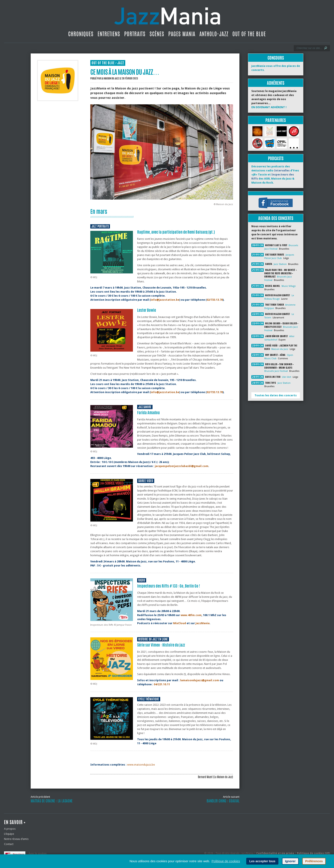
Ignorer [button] (290, 861)
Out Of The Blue (249, 34)
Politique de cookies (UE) (313, 853)
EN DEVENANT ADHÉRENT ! (269, 107)
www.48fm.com (191, 615)
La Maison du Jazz (110, 78)
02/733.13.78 (215, 300)
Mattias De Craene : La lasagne (52, 801)
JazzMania (203, 623)
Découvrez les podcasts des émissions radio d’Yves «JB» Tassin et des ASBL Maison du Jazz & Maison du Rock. (275, 175)
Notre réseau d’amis (16, 839)
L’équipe (9, 834)
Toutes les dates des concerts (276, 395)
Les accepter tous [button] (262, 861)
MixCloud (180, 623)
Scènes (157, 34)
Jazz (121, 63)
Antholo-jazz (214, 34)
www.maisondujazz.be (141, 765)
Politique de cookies (226, 861)
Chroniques (81, 34)
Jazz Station (280, 264)
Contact (9, 844)
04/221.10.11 (162, 684)
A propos (10, 829)
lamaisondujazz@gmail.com (200, 680)
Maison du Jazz (280, 349)
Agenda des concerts (276, 218)
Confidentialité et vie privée (275, 853)
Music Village (289, 286)
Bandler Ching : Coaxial (223, 801)
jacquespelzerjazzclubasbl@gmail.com (182, 466)
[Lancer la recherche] (326, 48)
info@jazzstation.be (165, 300)
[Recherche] (309, 48)
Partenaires (276, 120)
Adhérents (276, 83)
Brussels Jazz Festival (276, 371)
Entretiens (109, 34)
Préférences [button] (314, 861)
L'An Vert (287, 377)
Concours (276, 58)
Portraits (135, 34)
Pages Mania (182, 34)
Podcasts (276, 158)
